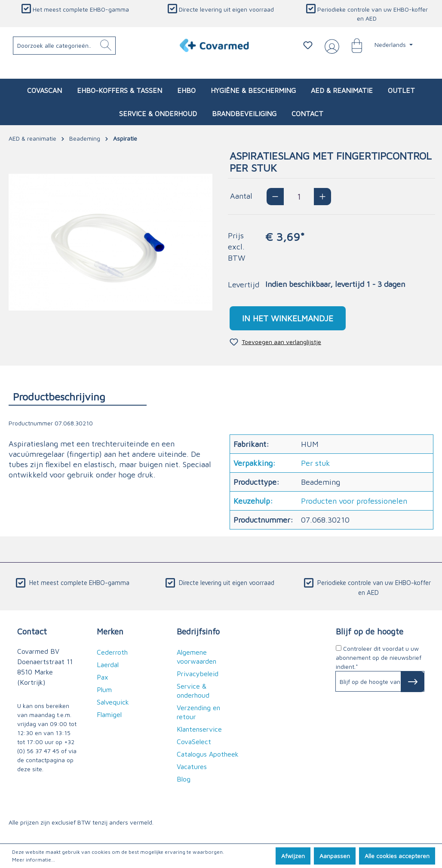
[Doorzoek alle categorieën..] (64, 46)
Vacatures (192, 766)
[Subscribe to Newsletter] (413, 682)
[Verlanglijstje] (308, 45)
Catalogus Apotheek (208, 754)
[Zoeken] (106, 46)
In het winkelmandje (288, 318)
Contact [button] (32, 631)
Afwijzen (293, 856)
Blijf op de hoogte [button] (370, 631)
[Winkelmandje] (353, 45)
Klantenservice (199, 729)
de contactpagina (41, 760)
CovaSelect (194, 742)
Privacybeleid (198, 674)
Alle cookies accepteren (397, 856)
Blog (184, 779)
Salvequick (113, 702)
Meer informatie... (34, 860)
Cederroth (112, 652)
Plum (104, 689)
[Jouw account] (330, 46)
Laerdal (108, 665)
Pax (103, 677)
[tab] (78, 396)
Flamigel (109, 714)
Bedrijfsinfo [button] (198, 631)
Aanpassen (335, 856)
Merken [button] (110, 631)
